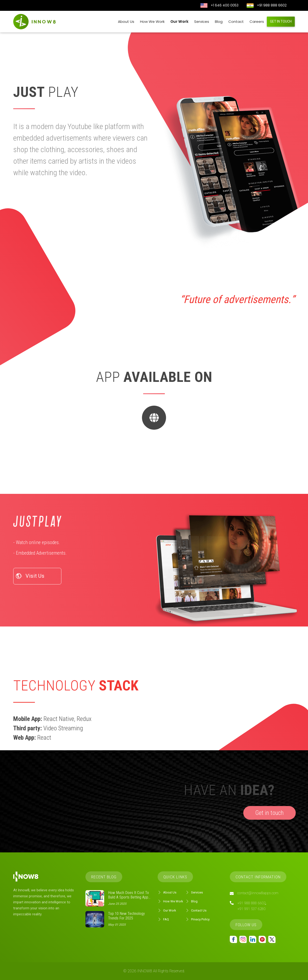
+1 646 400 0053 (225, 5)
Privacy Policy (198, 919)
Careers (257, 22)
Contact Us (196, 910)
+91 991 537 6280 (251, 909)
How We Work (152, 22)
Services (202, 22)
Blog (219, 22)
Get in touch (281, 21)
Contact (236, 22)
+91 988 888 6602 (272, 5)
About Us (126, 22)
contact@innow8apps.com (258, 893)
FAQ (163, 919)
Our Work (179, 22)
